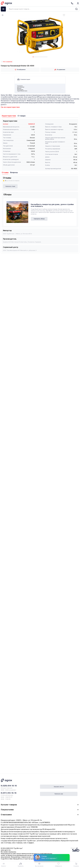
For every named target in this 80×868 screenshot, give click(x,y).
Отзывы (5, 172)
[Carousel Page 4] (37, 57)
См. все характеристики (10, 107)
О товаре (22, 116)
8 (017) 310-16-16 (9, 793)
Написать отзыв (10, 186)
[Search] (76, 9)
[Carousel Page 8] (42, 57)
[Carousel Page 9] (43, 57)
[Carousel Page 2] (34, 57)
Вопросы (14, 172)
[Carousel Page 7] (41, 57)
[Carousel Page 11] (46, 57)
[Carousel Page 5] (38, 57)
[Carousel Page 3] (36, 57)
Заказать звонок (59, 787)
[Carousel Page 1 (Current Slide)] (33, 57)
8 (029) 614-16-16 (9, 786)
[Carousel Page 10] (44, 57)
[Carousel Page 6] (39, 57)
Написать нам (59, 794)
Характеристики (9, 116)
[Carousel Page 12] (47, 57)
